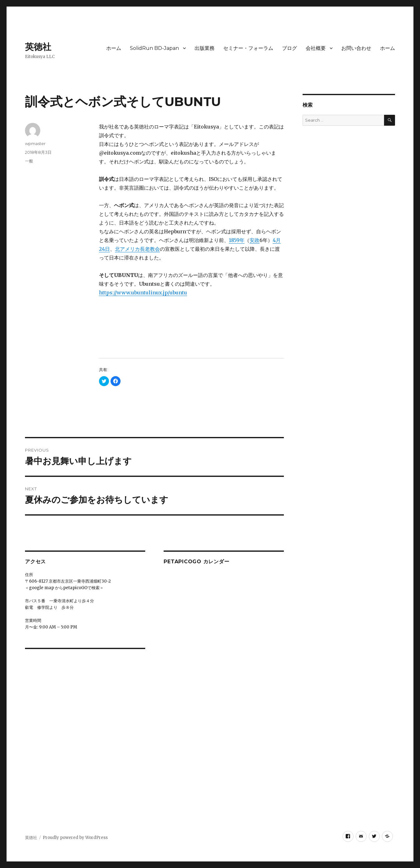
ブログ (289, 48)
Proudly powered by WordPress (75, 838)
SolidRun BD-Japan (154, 48)
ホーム (114, 48)
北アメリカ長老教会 (137, 249)
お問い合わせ (356, 48)
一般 (29, 161)
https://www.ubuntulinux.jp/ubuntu (143, 293)
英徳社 (38, 47)
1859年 (237, 240)
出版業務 (205, 48)
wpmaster (35, 143)
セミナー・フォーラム (248, 48)
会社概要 (316, 48)
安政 (254, 240)
